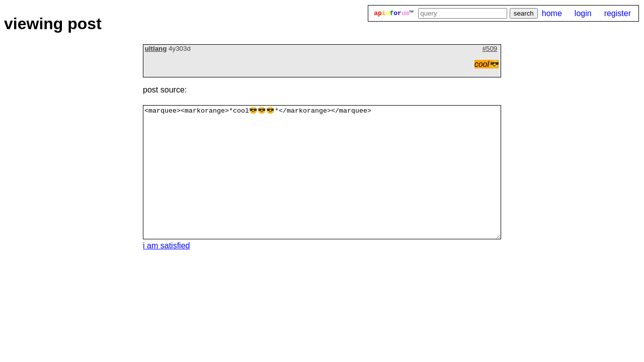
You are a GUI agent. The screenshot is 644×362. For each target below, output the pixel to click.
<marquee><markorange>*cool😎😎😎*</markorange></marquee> (322, 172)
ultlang (156, 49)
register (618, 13)
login (583, 13)
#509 (490, 49)
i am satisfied (166, 246)
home (552, 13)
